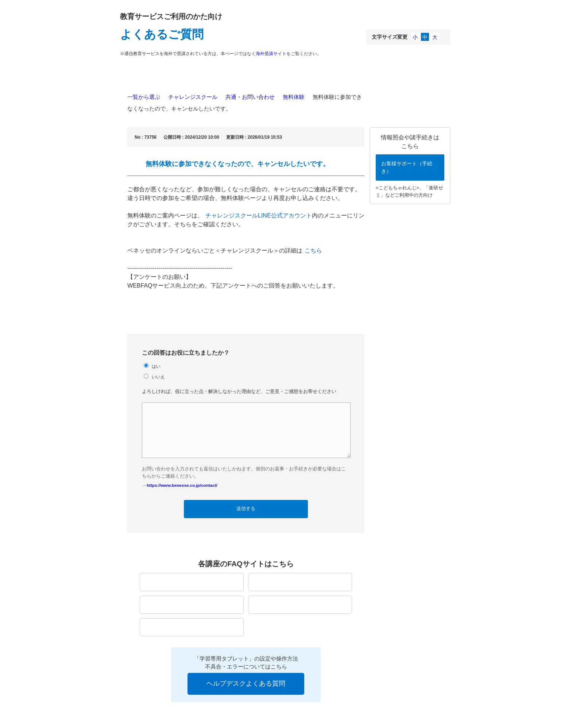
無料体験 (294, 97)
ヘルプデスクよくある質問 (246, 683)
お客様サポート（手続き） (407, 167)
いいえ (158, 377)
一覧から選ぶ (144, 97)
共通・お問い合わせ (250, 97)
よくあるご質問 (162, 34)
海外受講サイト (271, 54)
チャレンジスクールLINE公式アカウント (259, 215)
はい (156, 366)
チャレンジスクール (193, 97)
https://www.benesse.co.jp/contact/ (182, 485)
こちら (313, 251)
